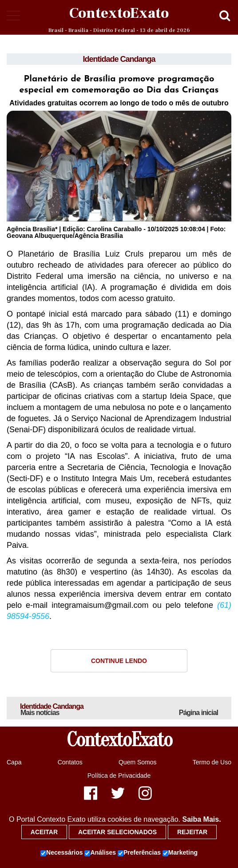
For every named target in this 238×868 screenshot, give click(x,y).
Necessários (62, 853)
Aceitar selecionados (117, 832)
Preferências (139, 853)
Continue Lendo (119, 661)
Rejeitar (192, 832)
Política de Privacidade (119, 776)
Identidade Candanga (119, 59)
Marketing (180, 853)
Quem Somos (138, 762)
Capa (14, 762)
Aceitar (44, 832)
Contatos (70, 762)
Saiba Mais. (201, 819)
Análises (100, 853)
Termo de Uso (212, 762)
